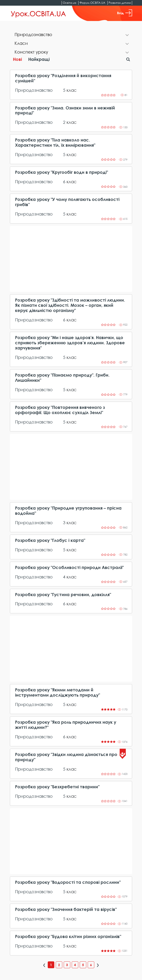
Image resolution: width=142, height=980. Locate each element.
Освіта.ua (69, 3)
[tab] (71, 35)
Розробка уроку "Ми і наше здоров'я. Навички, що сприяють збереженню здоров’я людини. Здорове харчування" (70, 343)
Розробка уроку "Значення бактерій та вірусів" (66, 909)
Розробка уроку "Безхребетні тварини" (57, 787)
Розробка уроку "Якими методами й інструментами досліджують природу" (57, 692)
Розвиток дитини (120, 3)
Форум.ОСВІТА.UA (92, 3)
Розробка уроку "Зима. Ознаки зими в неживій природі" (65, 110)
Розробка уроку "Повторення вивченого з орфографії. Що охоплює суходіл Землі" (60, 410)
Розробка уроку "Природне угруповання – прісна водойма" (68, 511)
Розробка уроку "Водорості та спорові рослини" (68, 882)
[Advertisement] (71, 259)
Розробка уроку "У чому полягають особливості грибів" (67, 202)
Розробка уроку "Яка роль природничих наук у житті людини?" (66, 725)
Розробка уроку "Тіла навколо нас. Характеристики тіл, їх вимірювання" (55, 143)
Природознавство (34, 90)
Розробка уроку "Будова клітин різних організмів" (68, 936)
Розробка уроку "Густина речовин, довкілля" (63, 595)
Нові (17, 59)
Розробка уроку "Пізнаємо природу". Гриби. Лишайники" (62, 378)
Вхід (125, 13)
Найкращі (39, 59)
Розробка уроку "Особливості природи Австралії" (69, 567)
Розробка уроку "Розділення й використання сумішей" (63, 78)
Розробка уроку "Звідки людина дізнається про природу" (66, 757)
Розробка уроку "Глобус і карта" (50, 540)
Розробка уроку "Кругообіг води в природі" (61, 172)
